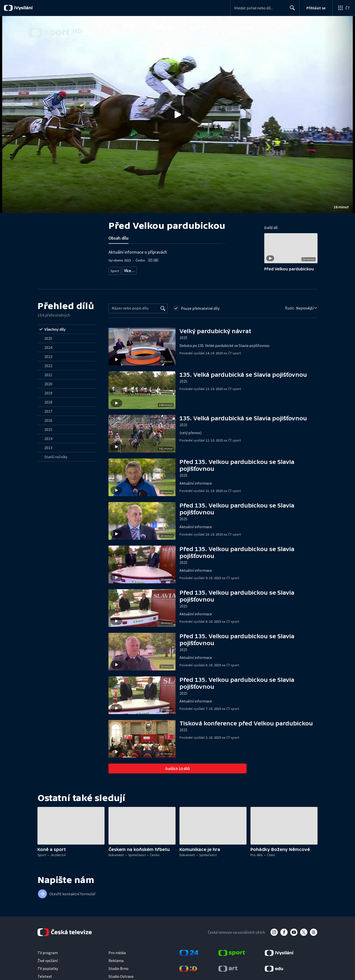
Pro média (117, 953)
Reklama (116, 961)
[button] (177, 114)
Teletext (45, 976)
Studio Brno (118, 968)
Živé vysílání (48, 961)
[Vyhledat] (163, 308)
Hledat (291, 10)
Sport (115, 270)
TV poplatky (48, 968)
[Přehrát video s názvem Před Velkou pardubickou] (177, 114)
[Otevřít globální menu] (344, 8)
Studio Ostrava (121, 976)
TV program (48, 953)
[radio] (67, 329)
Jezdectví (131, 270)
